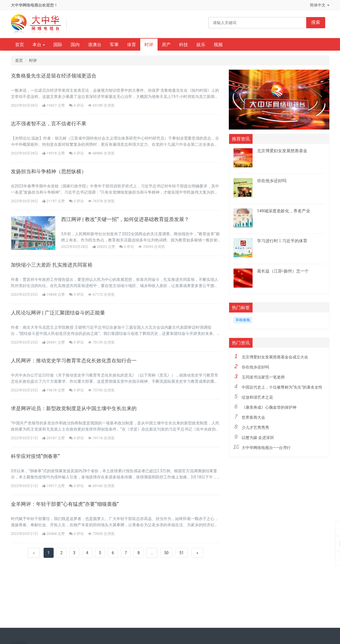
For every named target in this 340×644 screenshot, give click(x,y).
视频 (218, 45)
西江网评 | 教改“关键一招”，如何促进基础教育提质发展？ (125, 219)
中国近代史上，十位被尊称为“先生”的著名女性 (282, 387)
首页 (20, 45)
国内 (75, 45)
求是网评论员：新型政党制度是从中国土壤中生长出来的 (74, 408)
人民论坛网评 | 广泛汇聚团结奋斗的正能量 (58, 313)
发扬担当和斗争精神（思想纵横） (49, 171)
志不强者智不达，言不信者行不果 (49, 124)
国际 (58, 45)
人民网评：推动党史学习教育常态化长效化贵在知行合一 (74, 361)
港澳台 (95, 45)
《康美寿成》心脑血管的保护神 (269, 407)
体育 (132, 45)
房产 (166, 45)
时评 (149, 45)
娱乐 (201, 45)
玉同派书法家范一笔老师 (263, 377)
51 (182, 553)
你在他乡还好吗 (255, 367)
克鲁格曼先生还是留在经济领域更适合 (54, 76)
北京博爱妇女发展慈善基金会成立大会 (275, 357)
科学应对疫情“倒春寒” (35, 456)
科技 (184, 45)
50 (167, 553)
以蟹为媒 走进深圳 (258, 438)
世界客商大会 (253, 417)
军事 (114, 45)
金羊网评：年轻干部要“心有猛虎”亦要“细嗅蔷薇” (65, 504)
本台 (39, 45)
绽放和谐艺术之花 (257, 397)
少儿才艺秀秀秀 (255, 427)
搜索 (316, 22)
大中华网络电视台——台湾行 (266, 448)
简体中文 (319, 5)
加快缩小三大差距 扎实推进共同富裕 (52, 265)
